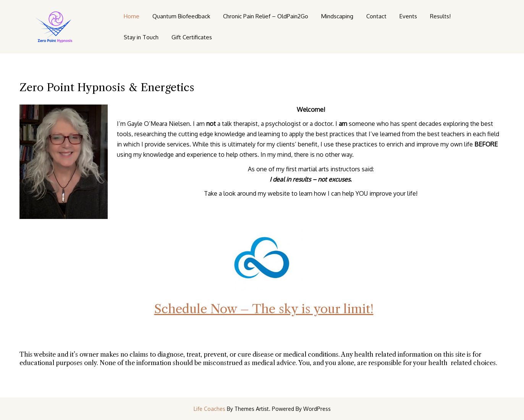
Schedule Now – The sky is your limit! (264, 309)
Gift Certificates (192, 37)
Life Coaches (209, 409)
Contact (376, 16)
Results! (440, 16)
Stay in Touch (141, 37)
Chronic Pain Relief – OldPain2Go (266, 16)
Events (408, 16)
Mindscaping (337, 16)
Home (132, 16)
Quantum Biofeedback (181, 16)
